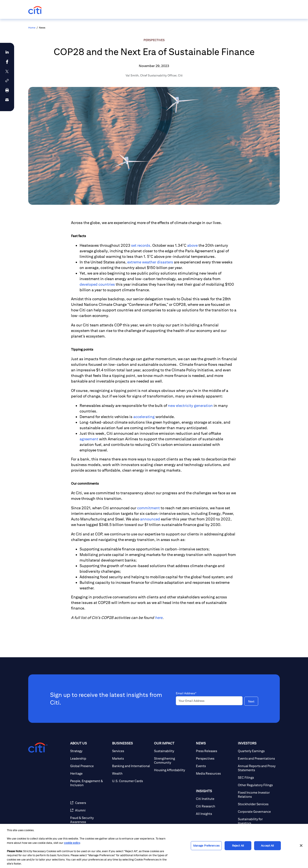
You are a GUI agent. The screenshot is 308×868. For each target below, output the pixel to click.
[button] (7, 81)
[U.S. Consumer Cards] (131, 781)
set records (141, 245)
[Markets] (131, 758)
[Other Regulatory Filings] (257, 785)
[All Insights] (215, 814)
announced (150, 519)
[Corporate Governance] (257, 812)
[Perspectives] (215, 758)
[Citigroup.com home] (38, 748)
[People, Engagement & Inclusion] (89, 783)
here (159, 618)
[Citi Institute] (215, 799)
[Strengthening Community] (173, 760)
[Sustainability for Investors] (257, 821)
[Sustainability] (173, 751)
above (192, 245)
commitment (148, 508)
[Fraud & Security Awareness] (89, 820)
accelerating (144, 417)
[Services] (131, 751)
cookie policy (72, 843)
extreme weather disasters (150, 262)
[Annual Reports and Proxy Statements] (257, 768)
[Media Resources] (215, 773)
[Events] (215, 766)
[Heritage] (89, 773)
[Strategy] (89, 751)
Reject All (238, 846)
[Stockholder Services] (257, 804)
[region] (154, 846)
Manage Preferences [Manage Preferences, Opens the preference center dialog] (206, 846)
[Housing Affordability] (173, 770)
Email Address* (186, 693)
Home (32, 28)
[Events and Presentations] (257, 758)
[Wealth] (131, 773)
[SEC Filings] (257, 778)
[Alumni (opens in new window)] (89, 810)
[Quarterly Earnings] (257, 751)
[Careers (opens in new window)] (89, 803)
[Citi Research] (215, 806)
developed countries (97, 284)
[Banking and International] (131, 766)
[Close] (301, 846)
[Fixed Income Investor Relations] (257, 795)
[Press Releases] (215, 751)
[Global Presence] (89, 766)
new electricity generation (190, 406)
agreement (89, 439)
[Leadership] (89, 758)
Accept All (267, 846)
